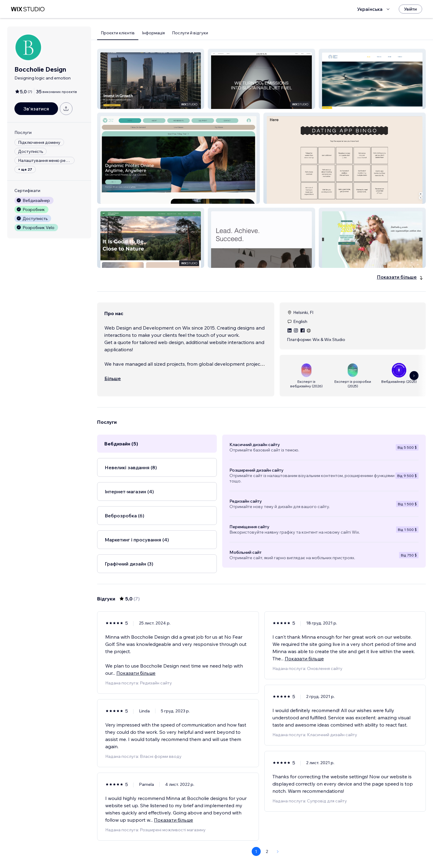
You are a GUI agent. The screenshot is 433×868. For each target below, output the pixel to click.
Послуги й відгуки (190, 33)
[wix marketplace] (28, 9)
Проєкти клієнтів (118, 33)
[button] (151, 79)
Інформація (153, 33)
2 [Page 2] (267, 851)
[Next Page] (278, 851)
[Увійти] (410, 9)
